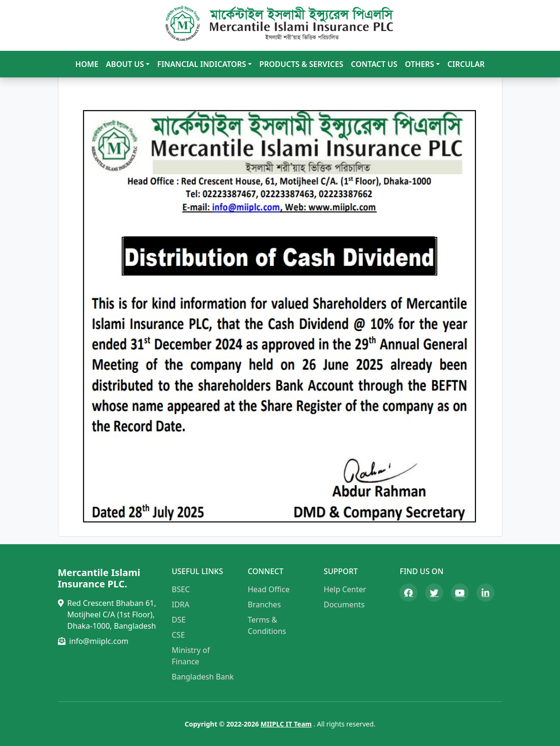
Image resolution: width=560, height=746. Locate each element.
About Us (125, 64)
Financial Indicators (202, 64)
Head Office (268, 589)
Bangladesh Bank (203, 677)
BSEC (181, 589)
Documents (344, 604)
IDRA (181, 604)
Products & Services (301, 64)
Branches (264, 604)
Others (420, 64)
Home (87, 64)
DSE (179, 620)
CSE (179, 635)
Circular (466, 64)
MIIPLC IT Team (286, 724)
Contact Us (374, 64)
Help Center (345, 589)
